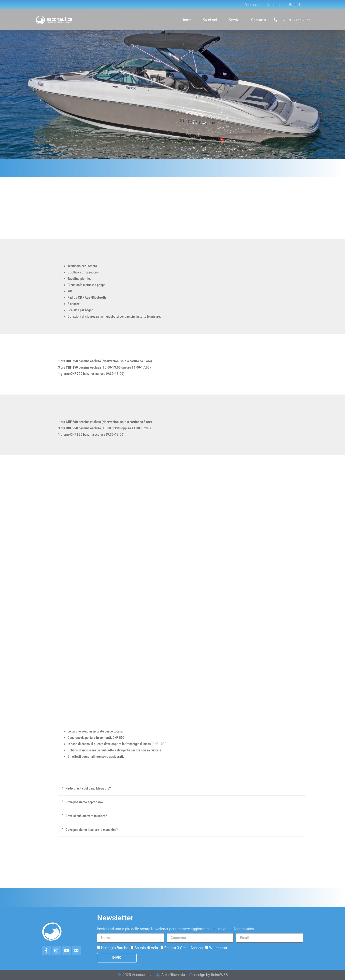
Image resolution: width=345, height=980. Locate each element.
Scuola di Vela (146, 948)
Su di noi (210, 20)
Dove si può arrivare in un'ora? (86, 816)
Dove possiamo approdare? (84, 802)
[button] (182, 789)
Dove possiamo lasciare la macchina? (92, 830)
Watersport (218, 948)
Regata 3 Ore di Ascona (184, 948)
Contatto (259, 20)
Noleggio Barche (115, 948)
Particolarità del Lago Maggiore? (88, 788)
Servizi (234, 20)
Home (186, 20)
